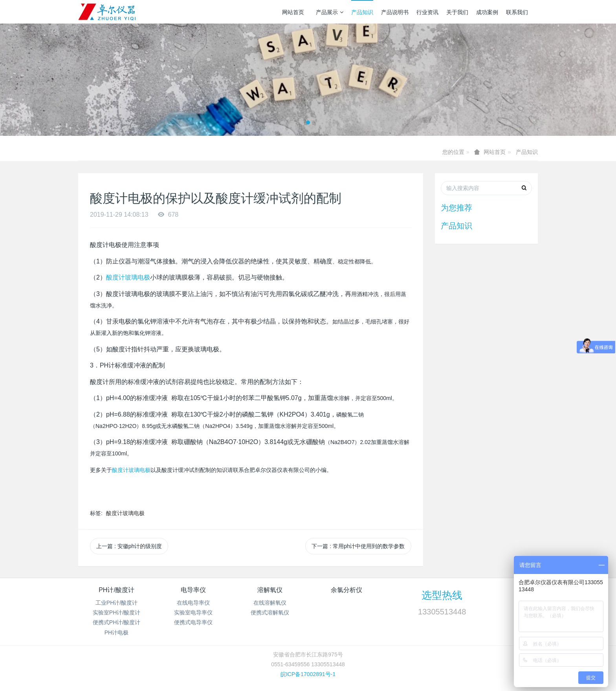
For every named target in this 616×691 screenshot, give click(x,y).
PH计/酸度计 (116, 590)
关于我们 (457, 12)
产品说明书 (395, 12)
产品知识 (362, 12)
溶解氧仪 (270, 590)
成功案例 (487, 12)
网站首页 (293, 12)
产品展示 (330, 12)
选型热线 (442, 595)
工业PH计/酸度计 (116, 603)
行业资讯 (427, 12)
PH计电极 (116, 633)
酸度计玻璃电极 (128, 277)
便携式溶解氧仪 (270, 612)
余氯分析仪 (346, 590)
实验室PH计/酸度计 (116, 612)
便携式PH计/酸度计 (116, 622)
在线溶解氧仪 (270, 603)
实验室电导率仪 (193, 612)
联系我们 (517, 12)
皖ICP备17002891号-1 (308, 674)
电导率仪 (193, 590)
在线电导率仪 (193, 603)
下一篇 (358, 546)
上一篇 (129, 546)
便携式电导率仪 (193, 622)
